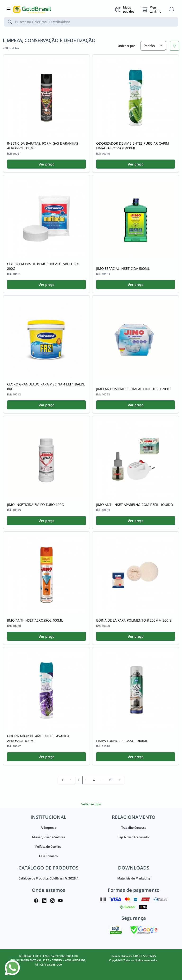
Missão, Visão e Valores (48, 837)
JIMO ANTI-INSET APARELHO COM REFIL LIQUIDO (135, 505)
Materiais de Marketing (134, 878)
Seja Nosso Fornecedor (134, 837)
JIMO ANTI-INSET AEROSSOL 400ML (35, 620)
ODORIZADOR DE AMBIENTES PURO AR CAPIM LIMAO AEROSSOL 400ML (133, 146)
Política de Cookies (48, 846)
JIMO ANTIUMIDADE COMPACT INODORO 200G (133, 389)
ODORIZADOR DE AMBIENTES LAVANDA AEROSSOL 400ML (38, 738)
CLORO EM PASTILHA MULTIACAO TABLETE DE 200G (43, 266)
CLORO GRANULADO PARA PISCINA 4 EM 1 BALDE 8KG (46, 387)
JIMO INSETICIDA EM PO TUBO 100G (35, 505)
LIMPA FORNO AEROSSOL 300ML (122, 741)
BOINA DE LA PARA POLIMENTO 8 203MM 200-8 (134, 620)
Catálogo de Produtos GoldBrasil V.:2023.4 (48, 878)
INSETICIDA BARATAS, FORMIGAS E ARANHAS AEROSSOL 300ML (43, 146)
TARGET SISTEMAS (144, 956)
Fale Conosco (48, 856)
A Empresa (48, 827)
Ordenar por (126, 46)
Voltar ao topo (91, 804)
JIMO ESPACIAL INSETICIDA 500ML (123, 268)
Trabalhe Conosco (134, 827)
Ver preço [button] (46, 164)
